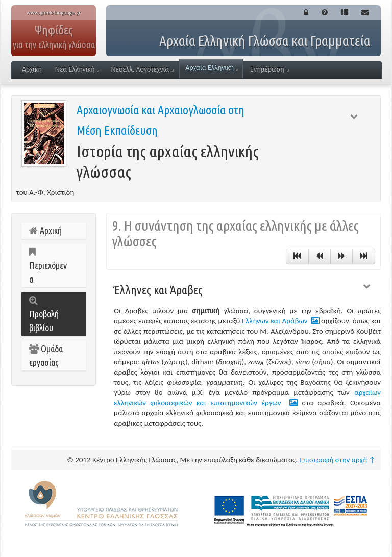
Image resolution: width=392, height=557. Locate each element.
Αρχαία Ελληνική (212, 68)
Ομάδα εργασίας (46, 355)
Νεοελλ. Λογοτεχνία (142, 69)
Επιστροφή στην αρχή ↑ (337, 460)
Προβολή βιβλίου (44, 314)
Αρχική (32, 69)
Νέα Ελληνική (77, 69)
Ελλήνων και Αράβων (281, 321)
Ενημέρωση (269, 69)
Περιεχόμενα (48, 266)
